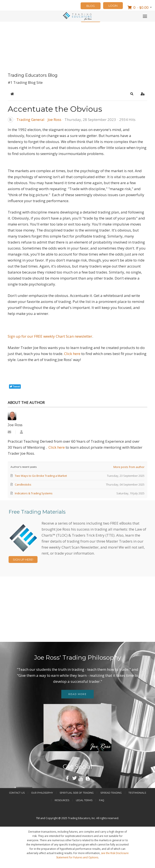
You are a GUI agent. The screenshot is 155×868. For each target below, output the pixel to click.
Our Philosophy (42, 793)
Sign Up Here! (23, 560)
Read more (77, 694)
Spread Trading (111, 793)
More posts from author (129, 467)
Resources (62, 800)
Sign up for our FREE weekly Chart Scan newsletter (50, 336)
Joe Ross (54, 120)
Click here (73, 354)
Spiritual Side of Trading (77, 793)
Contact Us (17, 793)
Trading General (30, 120)
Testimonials (137, 793)
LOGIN (113, 6)
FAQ (102, 800)
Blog (91, 6)
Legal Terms (84, 800)
